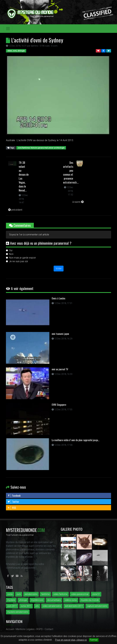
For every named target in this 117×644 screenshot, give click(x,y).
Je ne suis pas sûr (19, 261)
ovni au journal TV (60, 369)
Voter (59, 268)
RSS (12, 508)
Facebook (14, 496)
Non (11, 254)
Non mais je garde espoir (22, 258)
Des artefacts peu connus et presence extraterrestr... (71, 172)
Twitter (13, 502)
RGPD (40, 629)
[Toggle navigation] (8, 29)
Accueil (10, 629)
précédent (15, 210)
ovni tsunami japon (60, 334)
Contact (49, 629)
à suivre (78, 202)
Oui (11, 250)
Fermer (94, 640)
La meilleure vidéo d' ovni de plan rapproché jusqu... (75, 440)
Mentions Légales (25, 629)
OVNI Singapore (59, 405)
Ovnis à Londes (58, 298)
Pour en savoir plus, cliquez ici (71, 640)
